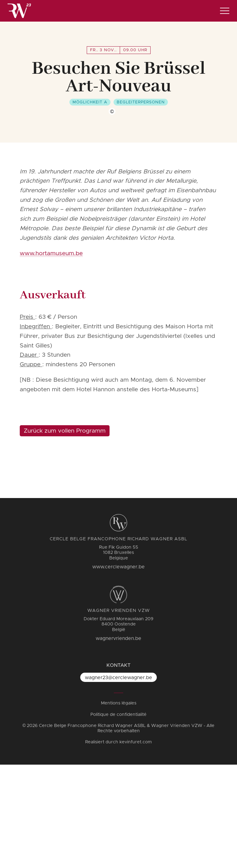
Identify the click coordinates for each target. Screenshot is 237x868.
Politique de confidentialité (118, 818)
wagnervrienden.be (118, 742)
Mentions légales (119, 807)
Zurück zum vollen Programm (65, 534)
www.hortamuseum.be (51, 357)
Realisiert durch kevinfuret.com (118, 845)
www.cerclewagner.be (118, 670)
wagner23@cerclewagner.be (118, 781)
